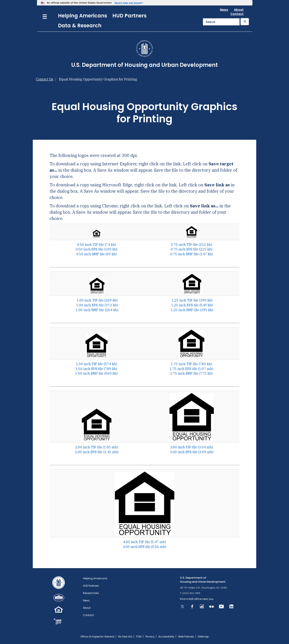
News (224, 10)
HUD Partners (129, 16)
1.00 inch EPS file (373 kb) (97, 305)
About (239, 10)
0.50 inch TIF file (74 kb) (97, 245)
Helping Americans (83, 16)
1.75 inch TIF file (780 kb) (191, 364)
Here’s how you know (128, 3)
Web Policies (186, 637)
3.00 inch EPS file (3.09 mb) (192, 452)
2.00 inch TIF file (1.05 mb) (97, 447)
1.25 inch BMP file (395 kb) (192, 310)
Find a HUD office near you (197, 599)
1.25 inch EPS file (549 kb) (192, 305)
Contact (237, 14)
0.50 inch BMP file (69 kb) (97, 254)
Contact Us (45, 79)
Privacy (150, 637)
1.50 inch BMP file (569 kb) (96, 373)
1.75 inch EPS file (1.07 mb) (191, 369)
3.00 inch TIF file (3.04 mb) (192, 447)
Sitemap (203, 637)
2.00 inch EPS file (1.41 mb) (97, 452)
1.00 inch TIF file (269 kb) (97, 300)
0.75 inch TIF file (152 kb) (191, 245)
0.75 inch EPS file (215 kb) (192, 249)
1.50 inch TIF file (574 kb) (97, 364)
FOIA (139, 637)
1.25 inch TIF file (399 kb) (192, 300)
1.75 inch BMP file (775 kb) (191, 373)
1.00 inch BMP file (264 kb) (97, 310)
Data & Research (80, 26)
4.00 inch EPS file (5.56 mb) (145, 547)
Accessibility (166, 637)
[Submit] (245, 22)
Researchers (91, 593)
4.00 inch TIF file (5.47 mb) (144, 542)
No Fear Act (125, 637)
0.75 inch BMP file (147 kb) (192, 254)
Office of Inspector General (97, 637)
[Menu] (45, 16)
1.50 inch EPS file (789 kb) (96, 369)
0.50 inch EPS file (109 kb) (97, 249)
